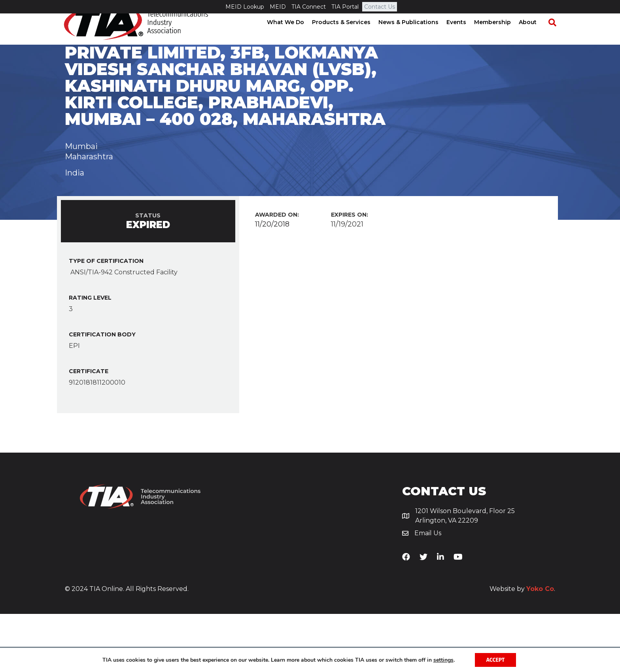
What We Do (292, 36)
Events (463, 36)
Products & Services (348, 36)
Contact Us (380, 7)
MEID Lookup (245, 7)
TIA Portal (345, 7)
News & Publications (415, 36)
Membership (499, 36)
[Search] (555, 36)
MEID (278, 7)
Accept (496, 660)
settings (443, 660)
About (534, 36)
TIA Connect (309, 7)
